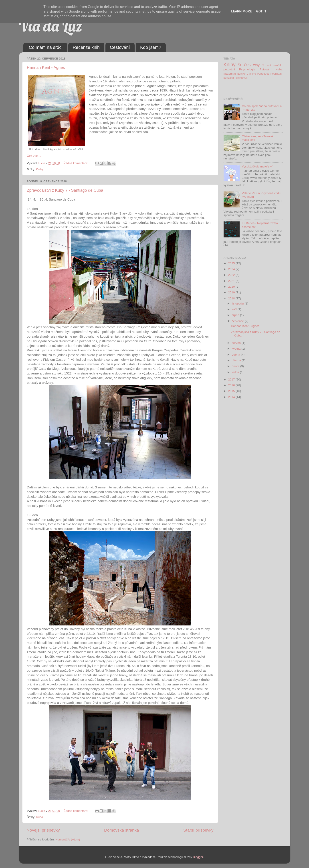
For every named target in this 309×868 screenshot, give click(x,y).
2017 (232, 379)
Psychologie (247, 69)
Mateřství (230, 74)
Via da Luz (51, 26)
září (235, 309)
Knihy (40, 169)
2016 (232, 385)
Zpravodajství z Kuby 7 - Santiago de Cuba (65, 190)
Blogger (198, 857)
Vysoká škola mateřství (257, 166)
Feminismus (241, 78)
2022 (232, 275)
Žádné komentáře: (76, 163)
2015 (232, 391)
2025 (232, 263)
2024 (232, 269)
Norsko (241, 74)
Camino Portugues (258, 74)
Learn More (241, 11)
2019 (232, 292)
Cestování (120, 47)
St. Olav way (249, 65)
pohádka (229, 78)
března (237, 360)
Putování (265, 69)
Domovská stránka (121, 830)
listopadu (238, 304)
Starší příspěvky (198, 830)
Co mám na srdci (46, 47)
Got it (261, 11)
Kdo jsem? (151, 47)
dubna (236, 355)
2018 (232, 298)
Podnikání (277, 74)
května (237, 349)
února (236, 366)
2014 (232, 397)
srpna (236, 315)
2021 (232, 281)
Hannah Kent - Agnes (46, 68)
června (237, 343)
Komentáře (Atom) (68, 839)
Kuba (40, 817)
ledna (236, 372)
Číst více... (34, 156)
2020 (232, 287)
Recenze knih (86, 47)
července (238, 321)
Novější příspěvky (43, 830)
